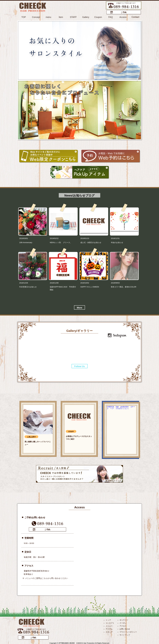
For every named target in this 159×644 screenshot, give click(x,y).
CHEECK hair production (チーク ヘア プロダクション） (121, 407)
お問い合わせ (125, 629)
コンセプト (110, 623)
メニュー (109, 626)
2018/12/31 (115, 238)
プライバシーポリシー (128, 632)
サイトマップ (125, 635)
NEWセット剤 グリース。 (61, 242)
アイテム (109, 629)
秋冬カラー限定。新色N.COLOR (124, 287)
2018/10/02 (85, 283)
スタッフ (109, 632)
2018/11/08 (54, 283)
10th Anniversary (26, 242)
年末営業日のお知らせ (28, 287)
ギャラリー (124, 620)
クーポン (123, 623)
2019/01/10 (85, 238)
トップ (108, 620)
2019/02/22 (54, 238)
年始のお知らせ (117, 242)
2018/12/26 (24, 283)
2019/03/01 (24, 238)
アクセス (123, 626)
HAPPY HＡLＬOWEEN (90, 287)
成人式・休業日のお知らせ (91, 242)
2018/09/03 (115, 283)
